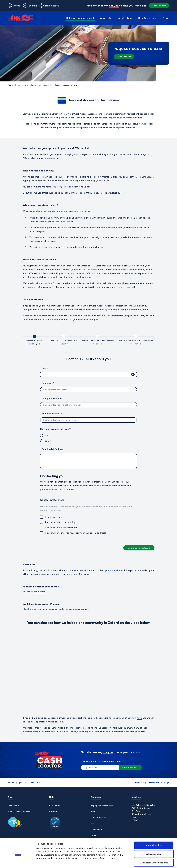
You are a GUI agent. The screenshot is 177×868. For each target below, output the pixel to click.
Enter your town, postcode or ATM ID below (101, 761)
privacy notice (113, 570)
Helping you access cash (40, 85)
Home (24, 85)
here (30, 609)
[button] (30, 6)
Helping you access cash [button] (80, 18)
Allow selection (154, 841)
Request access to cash (19, 811)
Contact (53, 811)
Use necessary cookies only (154, 850)
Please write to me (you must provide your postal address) (75, 533)
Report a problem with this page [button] (152, 783)
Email (48, 441)
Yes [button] (33, 783)
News (166, 18)
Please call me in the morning (60, 522)
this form (40, 592)
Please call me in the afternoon (61, 528)
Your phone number (52, 398)
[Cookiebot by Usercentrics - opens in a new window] (18, 863)
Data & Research (98, 817)
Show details (145, 863)
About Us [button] (106, 18)
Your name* (48, 383)
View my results (130, 767)
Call (47, 436)
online (55, 187)
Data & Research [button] (148, 18)
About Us (95, 811)
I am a (45, 368)
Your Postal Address (53, 449)
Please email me (53, 517)
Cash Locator (159, 5)
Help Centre (55, 806)
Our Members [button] (124, 18)
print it (65, 187)
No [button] (38, 783)
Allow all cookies (154, 832)
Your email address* (52, 413)
